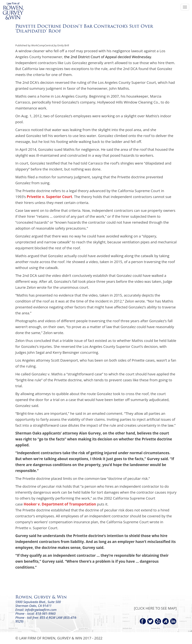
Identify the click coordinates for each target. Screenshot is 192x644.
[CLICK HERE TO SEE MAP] (155, 608)
